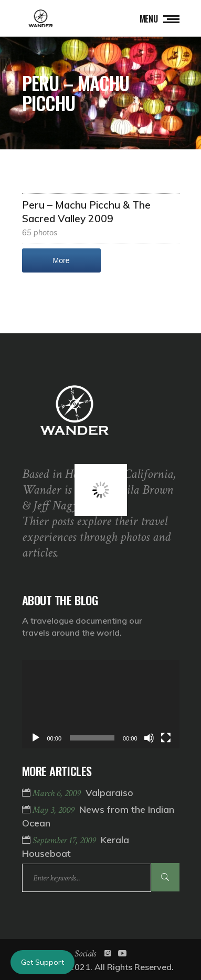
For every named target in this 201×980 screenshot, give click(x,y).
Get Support (43, 962)
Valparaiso (109, 793)
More (61, 260)
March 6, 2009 (58, 793)
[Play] (36, 738)
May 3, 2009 (55, 810)
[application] (101, 704)
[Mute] (149, 738)
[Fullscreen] (166, 738)
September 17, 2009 (65, 840)
